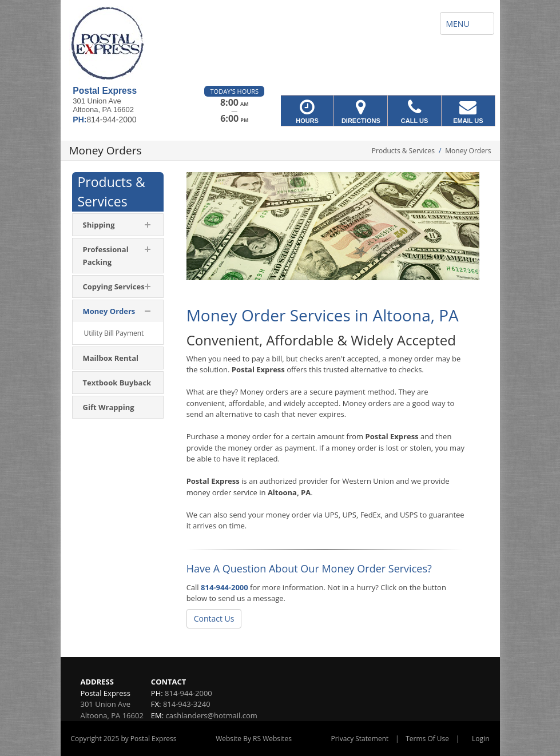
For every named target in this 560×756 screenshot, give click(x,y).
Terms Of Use (427, 739)
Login (480, 739)
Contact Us (214, 618)
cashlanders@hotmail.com (212, 715)
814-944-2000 (225, 587)
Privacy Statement (360, 739)
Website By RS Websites (254, 739)
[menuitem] (118, 225)
